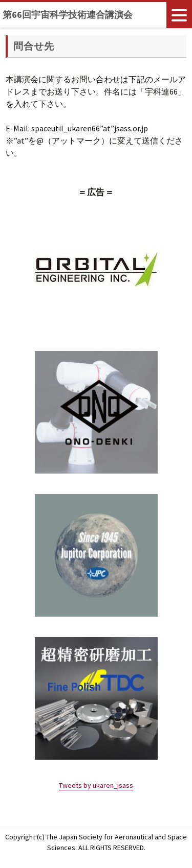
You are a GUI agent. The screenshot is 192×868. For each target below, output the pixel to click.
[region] (96, 269)
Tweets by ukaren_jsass (96, 785)
